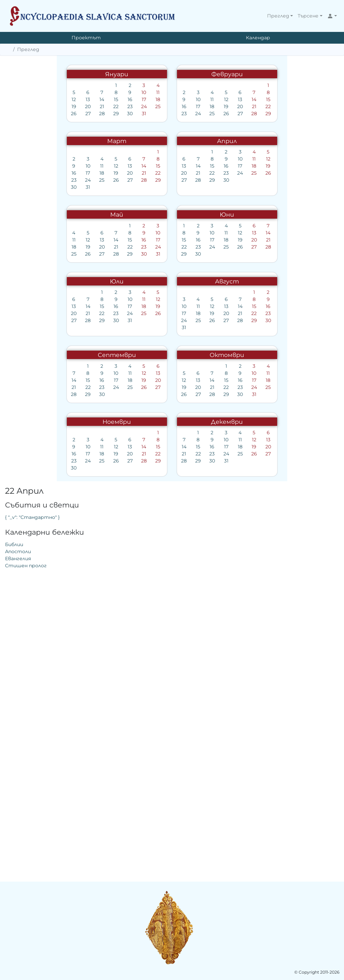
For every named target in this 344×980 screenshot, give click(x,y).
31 (142, 114)
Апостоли (247, 126)
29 (114, 114)
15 (114, 99)
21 (100, 106)
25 (156, 106)
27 (86, 114)
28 (100, 114)
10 (142, 92)
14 (100, 99)
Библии (244, 119)
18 (156, 99)
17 (142, 99)
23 (128, 106)
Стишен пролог (255, 140)
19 (72, 106)
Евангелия (247, 133)
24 (142, 106)
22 (114, 106)
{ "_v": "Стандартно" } (262, 91)
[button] (280, 16)
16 (128, 99)
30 (128, 114)
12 (72, 99)
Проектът (86, 38)
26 (72, 114)
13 (85, 99)
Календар (258, 38)
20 (85, 106)
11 (156, 92)
